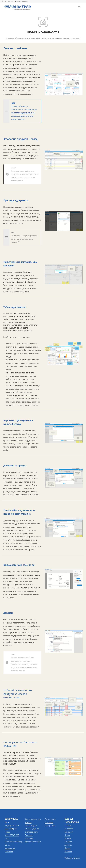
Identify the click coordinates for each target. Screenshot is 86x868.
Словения (69, 832)
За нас (8, 845)
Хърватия (69, 829)
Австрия (68, 845)
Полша (68, 848)
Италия (68, 838)
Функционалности (33, 842)
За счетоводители (33, 819)
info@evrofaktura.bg (21, 1)
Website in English (72, 858)
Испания (68, 851)
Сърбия (68, 825)
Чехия (67, 835)
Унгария (68, 842)
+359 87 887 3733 (8, 1)
